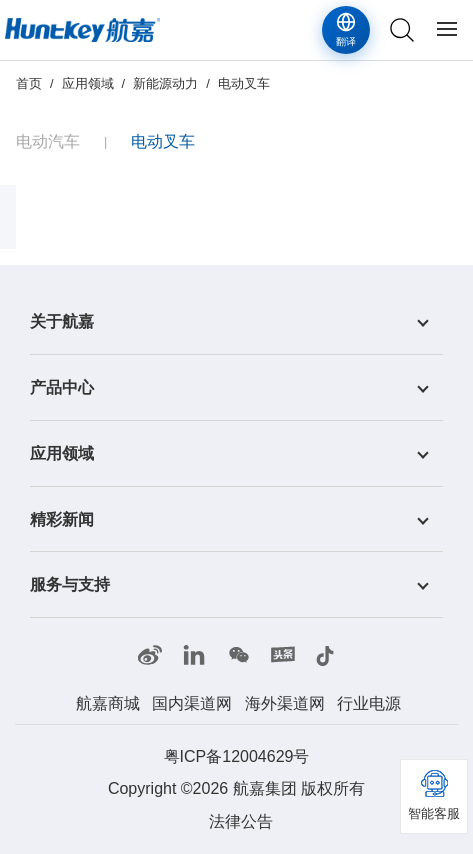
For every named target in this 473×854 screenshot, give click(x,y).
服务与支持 (70, 584)
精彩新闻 (62, 518)
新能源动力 (165, 83)
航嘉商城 (108, 703)
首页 (29, 83)
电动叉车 (244, 83)
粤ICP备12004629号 (237, 756)
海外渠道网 (285, 703)
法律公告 (241, 821)
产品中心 (62, 387)
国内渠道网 (192, 703)
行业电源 (369, 703)
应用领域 (88, 83)
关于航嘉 (62, 321)
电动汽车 (48, 141)
